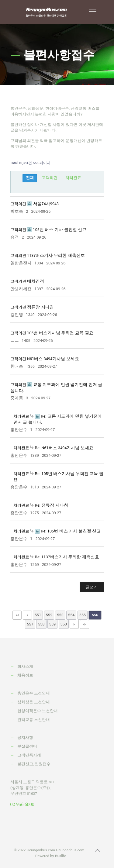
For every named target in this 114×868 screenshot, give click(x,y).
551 (38, 615)
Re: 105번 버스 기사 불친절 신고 (65, 531)
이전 (27, 615)
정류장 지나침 (40, 307)
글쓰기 (92, 587)
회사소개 (25, 667)
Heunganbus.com (41, 850)
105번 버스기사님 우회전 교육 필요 (60, 333)
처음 (17, 615)
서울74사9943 (43, 204)
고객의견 (50, 178)
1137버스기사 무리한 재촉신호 (56, 256)
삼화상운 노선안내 (34, 702)
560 (64, 624)
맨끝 (85, 624)
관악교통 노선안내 (34, 720)
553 (60, 615)
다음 (74, 624)
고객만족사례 (29, 755)
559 (52, 624)
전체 (30, 178)
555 (83, 615)
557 (30, 624)
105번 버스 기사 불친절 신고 (57, 230)
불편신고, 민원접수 (34, 764)
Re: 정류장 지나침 (49, 505)
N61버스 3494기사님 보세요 (53, 359)
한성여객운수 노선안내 (38, 711)
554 (71, 615)
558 (41, 624)
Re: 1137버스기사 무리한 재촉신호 (65, 557)
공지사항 (25, 738)
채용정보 (25, 675)
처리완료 (73, 178)
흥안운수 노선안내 (34, 693)
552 (49, 615)
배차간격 (36, 281)
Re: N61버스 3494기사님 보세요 (62, 448)
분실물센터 (27, 747)
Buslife (60, 856)
